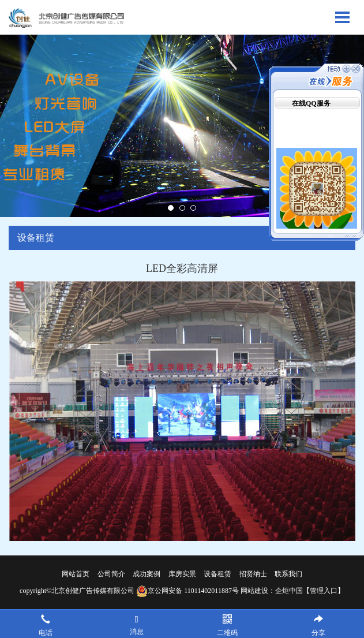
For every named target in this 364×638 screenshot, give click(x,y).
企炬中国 (289, 591)
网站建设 (254, 591)
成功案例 (147, 574)
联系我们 (288, 574)
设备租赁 (217, 574)
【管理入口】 (324, 591)
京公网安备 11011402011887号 (187, 591)
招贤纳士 (253, 574)
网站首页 (76, 574)
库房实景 (182, 574)
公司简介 (111, 574)
